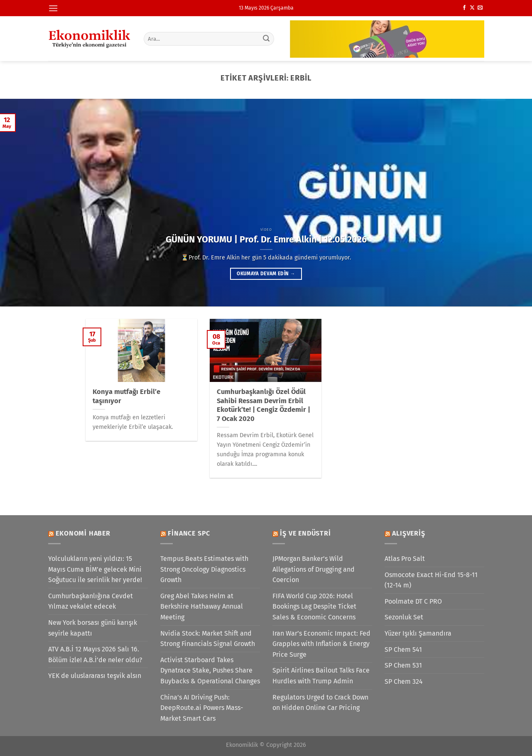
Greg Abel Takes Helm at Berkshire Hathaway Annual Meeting (202, 607)
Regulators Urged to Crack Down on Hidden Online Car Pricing (320, 703)
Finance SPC (189, 533)
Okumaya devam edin (266, 274)
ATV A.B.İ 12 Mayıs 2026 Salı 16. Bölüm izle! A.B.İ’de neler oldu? (95, 654)
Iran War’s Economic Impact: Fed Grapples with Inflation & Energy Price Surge (321, 644)
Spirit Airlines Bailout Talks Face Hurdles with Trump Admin (321, 676)
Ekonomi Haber (83, 533)
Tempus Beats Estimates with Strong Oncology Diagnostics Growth (204, 569)
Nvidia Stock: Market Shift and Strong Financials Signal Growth (208, 639)
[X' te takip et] (472, 8)
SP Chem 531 (403, 665)
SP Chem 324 (404, 681)
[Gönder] (266, 39)
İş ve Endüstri (305, 533)
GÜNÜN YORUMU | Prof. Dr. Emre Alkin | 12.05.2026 (266, 240)
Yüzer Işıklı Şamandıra (418, 633)
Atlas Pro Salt (405, 559)
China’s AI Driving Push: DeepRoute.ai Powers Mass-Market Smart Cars (202, 708)
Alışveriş (408, 533)
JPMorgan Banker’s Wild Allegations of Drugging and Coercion (314, 569)
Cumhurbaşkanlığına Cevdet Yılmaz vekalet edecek (91, 601)
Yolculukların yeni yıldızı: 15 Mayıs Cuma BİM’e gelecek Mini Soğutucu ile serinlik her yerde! (95, 569)
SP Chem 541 (403, 650)
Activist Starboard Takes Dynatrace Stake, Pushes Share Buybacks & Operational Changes (210, 670)
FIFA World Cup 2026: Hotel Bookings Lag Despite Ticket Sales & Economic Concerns (314, 607)
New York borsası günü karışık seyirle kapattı (93, 628)
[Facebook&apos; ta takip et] (464, 8)
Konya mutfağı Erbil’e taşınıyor (126, 396)
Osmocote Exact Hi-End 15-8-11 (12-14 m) (431, 580)
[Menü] (53, 8)
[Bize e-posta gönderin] (480, 8)
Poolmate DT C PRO (413, 601)
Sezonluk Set (404, 617)
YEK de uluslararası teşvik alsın (95, 676)
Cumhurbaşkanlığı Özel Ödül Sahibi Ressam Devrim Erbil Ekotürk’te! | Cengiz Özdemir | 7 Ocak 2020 (264, 405)
